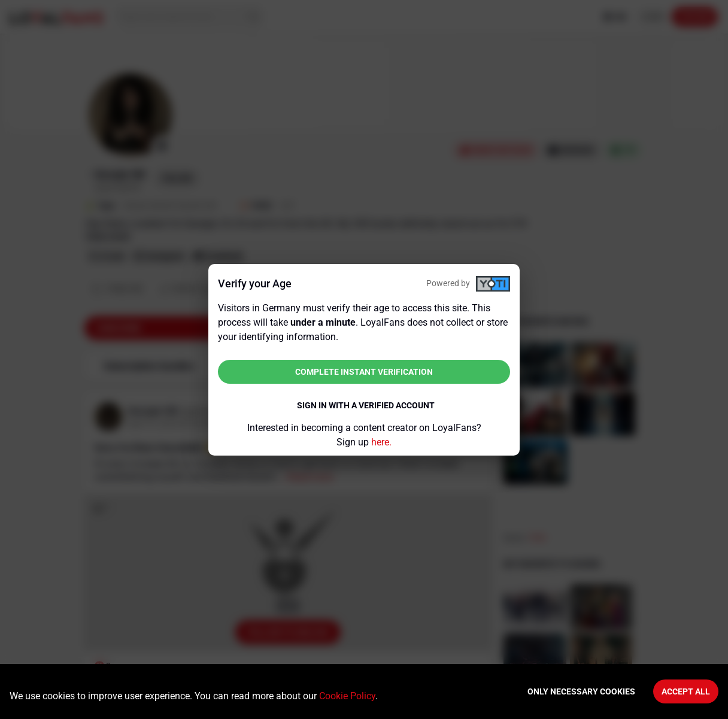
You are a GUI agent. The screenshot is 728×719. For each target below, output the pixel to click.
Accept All (686, 691)
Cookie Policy (347, 696)
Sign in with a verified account (366, 405)
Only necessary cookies (581, 691)
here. (381, 442)
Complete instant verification (364, 372)
